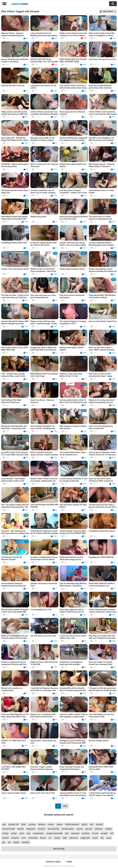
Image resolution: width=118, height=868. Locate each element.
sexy (29, 833)
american (86, 833)
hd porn (80, 829)
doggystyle (31, 829)
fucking (5, 833)
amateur (109, 829)
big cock (89, 829)
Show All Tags (59, 849)
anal (4, 824)
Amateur (20, 4)
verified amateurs (72, 824)
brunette (99, 824)
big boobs (75, 833)
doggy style (85, 838)
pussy (109, 838)
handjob (104, 833)
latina (24, 824)
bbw (67, 833)
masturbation (38, 833)
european (15, 838)
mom (24, 838)
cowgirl (57, 838)
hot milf (95, 833)
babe (65, 838)
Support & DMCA (53, 862)
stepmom (99, 829)
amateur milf (14, 824)
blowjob (5, 838)
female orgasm (68, 829)
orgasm (59, 824)
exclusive (41, 829)
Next (65, 806)
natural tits (74, 838)
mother (14, 833)
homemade (33, 838)
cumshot (32, 824)
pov (4, 842)
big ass (43, 838)
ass (9, 842)
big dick (20, 829)
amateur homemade (54, 833)
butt (102, 838)
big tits (85, 824)
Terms (69, 862)
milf (112, 833)
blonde (16, 842)
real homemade (8, 829)
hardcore (42, 824)
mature (51, 824)
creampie (25, 842)
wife (92, 824)
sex (50, 838)
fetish (22, 833)
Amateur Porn (56, 866)
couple (95, 838)
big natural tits (54, 829)
